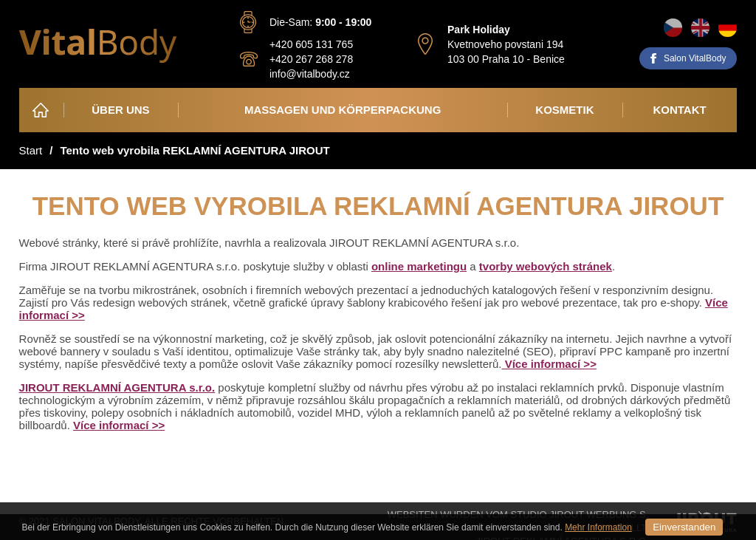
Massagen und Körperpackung (343, 110)
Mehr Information (598, 527)
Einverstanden (684, 527)
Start (31, 150)
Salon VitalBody (695, 58)
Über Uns (120, 110)
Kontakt (679, 110)
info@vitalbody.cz (310, 74)
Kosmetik (564, 110)
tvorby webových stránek (546, 266)
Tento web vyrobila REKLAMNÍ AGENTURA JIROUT (195, 150)
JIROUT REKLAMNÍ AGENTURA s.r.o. (117, 387)
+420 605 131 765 (311, 44)
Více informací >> (549, 364)
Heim (41, 110)
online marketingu (419, 266)
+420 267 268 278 (311, 59)
